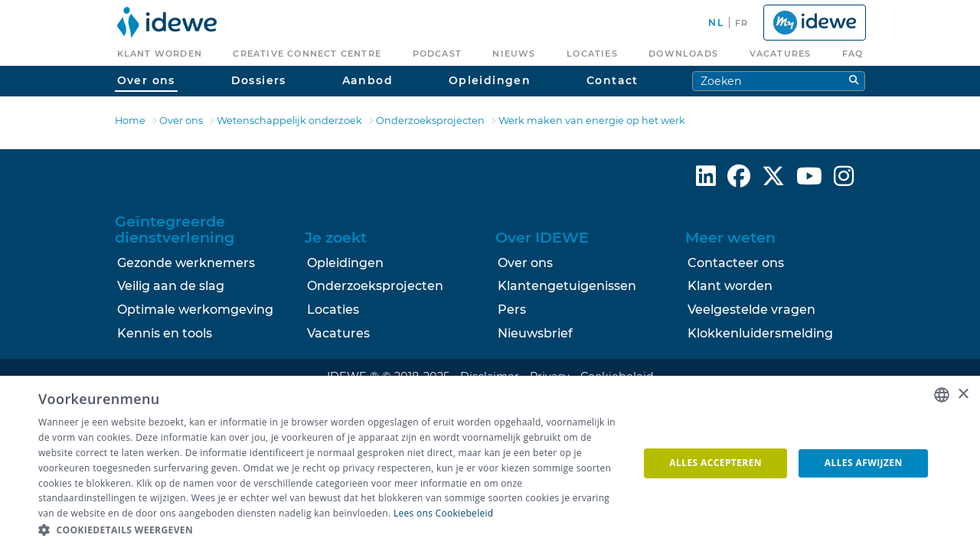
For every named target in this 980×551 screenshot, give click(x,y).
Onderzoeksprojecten (430, 121)
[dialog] (490, 463)
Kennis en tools (165, 333)
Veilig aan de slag (171, 286)
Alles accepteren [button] (715, 463)
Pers (512, 310)
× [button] (963, 395)
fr (742, 23)
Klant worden (730, 286)
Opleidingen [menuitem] (490, 80)
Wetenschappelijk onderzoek (289, 121)
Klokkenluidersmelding (760, 333)
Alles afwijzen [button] (864, 463)
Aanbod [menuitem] (367, 80)
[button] (330, 530)
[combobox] (942, 395)
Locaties (333, 310)
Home (130, 121)
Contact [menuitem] (612, 80)
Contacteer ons (736, 263)
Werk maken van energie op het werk (592, 121)
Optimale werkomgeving (195, 310)
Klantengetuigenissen (567, 286)
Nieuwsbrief (535, 333)
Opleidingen (345, 263)
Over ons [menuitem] (146, 80)
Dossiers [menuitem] (259, 80)
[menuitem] (167, 23)
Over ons (181, 121)
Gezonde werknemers (186, 263)
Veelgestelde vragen (751, 310)
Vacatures (338, 333)
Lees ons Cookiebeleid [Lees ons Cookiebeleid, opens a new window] (444, 513)
